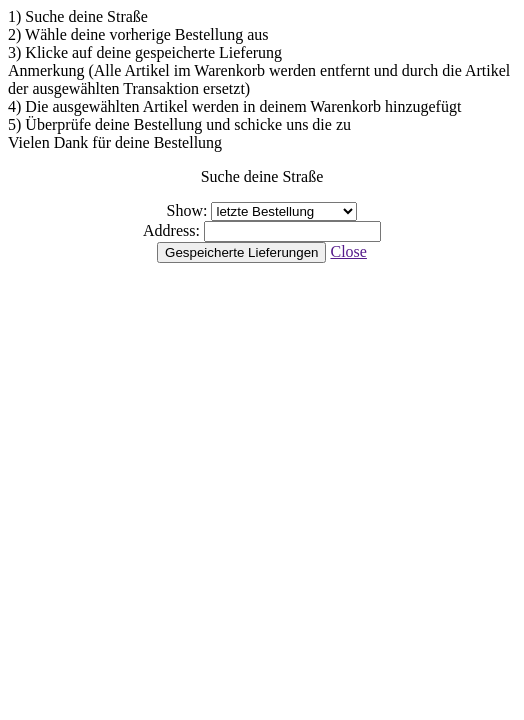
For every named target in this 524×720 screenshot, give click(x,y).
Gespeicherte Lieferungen (241, 252)
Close (348, 251)
